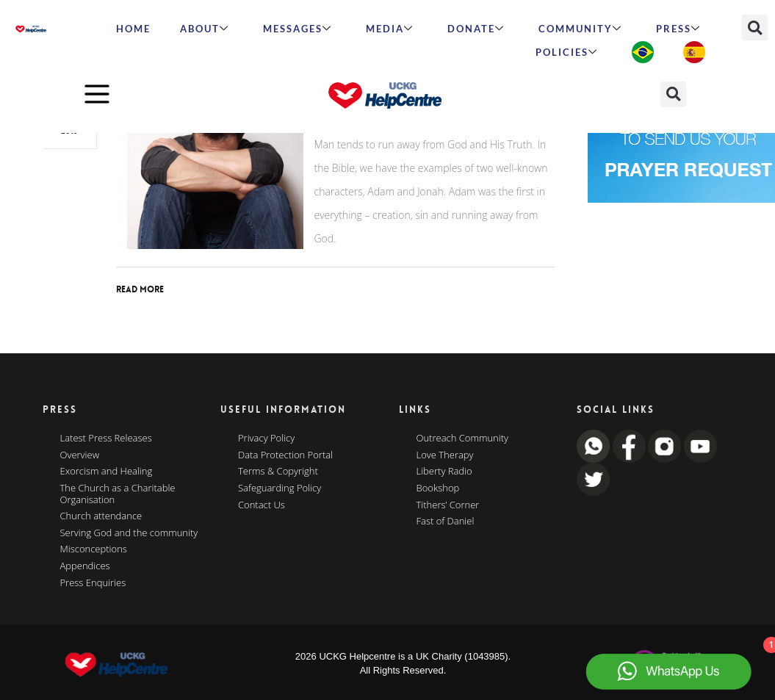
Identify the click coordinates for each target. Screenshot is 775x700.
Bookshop (438, 488)
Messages (298, 29)
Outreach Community (463, 439)
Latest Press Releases (106, 439)
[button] (755, 28)
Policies (567, 52)
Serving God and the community (129, 533)
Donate (476, 29)
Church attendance (101, 516)
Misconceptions (94, 549)
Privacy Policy (266, 439)
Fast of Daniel (446, 522)
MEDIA (390, 29)
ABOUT (205, 29)
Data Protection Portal (285, 455)
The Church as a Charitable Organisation (118, 494)
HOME (133, 29)
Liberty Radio (444, 472)
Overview (80, 455)
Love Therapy (445, 455)
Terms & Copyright (278, 472)
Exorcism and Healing (107, 472)
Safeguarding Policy (280, 488)
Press (678, 29)
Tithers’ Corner (448, 505)
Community (580, 29)
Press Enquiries (93, 583)
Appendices (85, 566)
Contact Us (262, 505)
